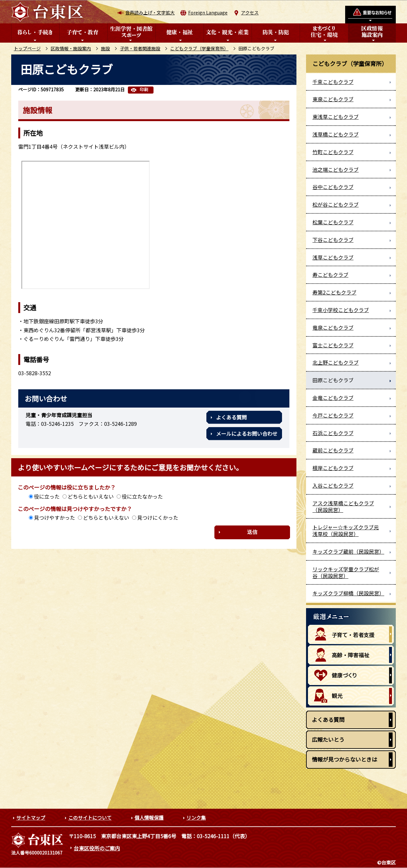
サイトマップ (31, 818)
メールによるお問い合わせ (247, 434)
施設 (105, 48)
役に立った (47, 496)
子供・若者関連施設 (140, 48)
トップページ (27, 48)
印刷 (144, 90)
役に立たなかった (142, 496)
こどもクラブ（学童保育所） (199, 48)
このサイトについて (90, 818)
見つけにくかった (158, 517)
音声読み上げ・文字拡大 (150, 12)
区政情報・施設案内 (71, 48)
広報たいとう (328, 739)
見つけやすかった (54, 517)
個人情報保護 (149, 818)
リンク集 (196, 818)
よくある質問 (231, 417)
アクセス (250, 12)
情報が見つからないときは (345, 759)
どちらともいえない (91, 496)
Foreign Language (208, 12)
